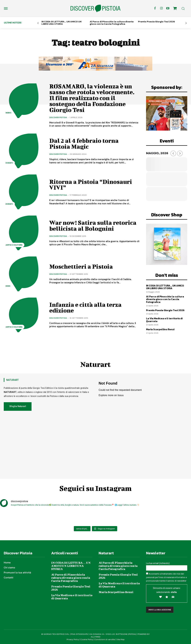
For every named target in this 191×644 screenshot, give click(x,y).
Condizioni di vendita (105, 639)
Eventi (9, 163)
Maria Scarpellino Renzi (160, 329)
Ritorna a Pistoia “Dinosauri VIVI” (91, 185)
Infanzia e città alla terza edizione (85, 308)
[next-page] (186, 23)
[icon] (175, 9)
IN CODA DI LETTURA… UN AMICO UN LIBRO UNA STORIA (61, 23)
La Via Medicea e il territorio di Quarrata (164, 320)
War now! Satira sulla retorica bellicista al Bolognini (93, 226)
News (8, 113)
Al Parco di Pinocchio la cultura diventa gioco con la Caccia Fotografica (112, 23)
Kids (8, 286)
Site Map (120, 639)
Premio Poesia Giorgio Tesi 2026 (157, 21)
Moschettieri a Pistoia (81, 266)
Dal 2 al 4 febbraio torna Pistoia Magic (84, 144)
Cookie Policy (87, 639)
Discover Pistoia (58, 117)
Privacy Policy (73, 639)
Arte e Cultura (14, 245)
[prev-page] (38, 23)
